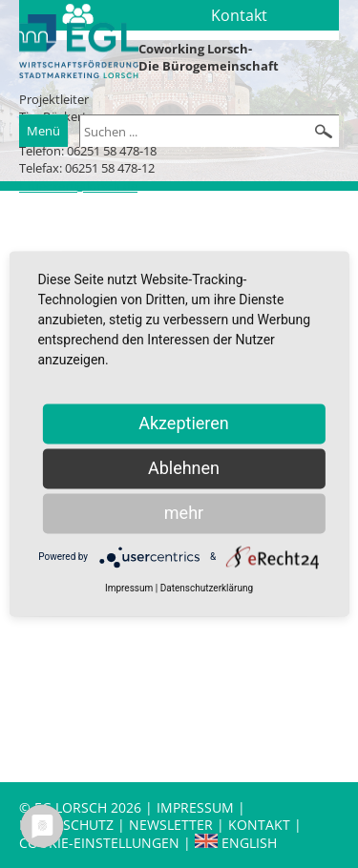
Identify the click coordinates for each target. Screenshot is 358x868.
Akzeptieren (184, 423)
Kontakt (261, 825)
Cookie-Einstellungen (99, 843)
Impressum (195, 807)
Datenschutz (68, 825)
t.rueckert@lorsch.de (78, 186)
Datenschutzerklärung (207, 588)
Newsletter (171, 825)
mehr (184, 513)
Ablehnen (184, 468)
